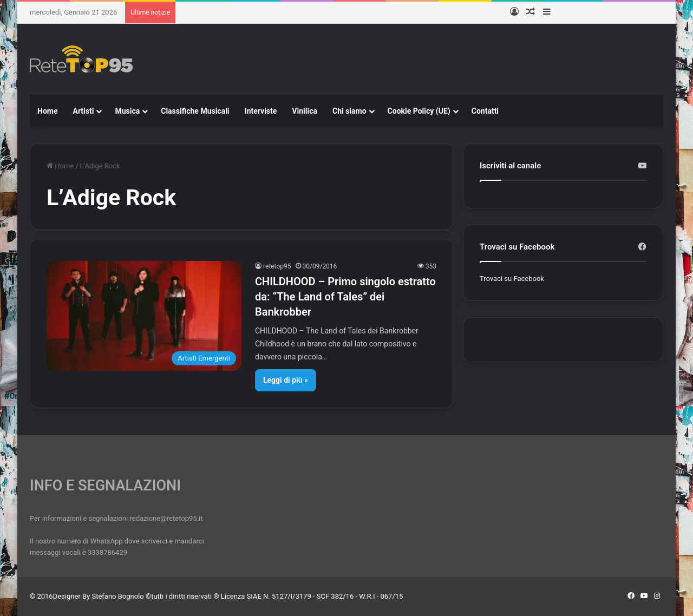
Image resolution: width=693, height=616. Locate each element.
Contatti (485, 111)
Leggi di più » (286, 380)
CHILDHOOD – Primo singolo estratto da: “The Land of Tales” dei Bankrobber (345, 297)
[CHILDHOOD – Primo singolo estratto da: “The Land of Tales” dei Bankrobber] (144, 316)
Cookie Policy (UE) (419, 111)
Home (47, 111)
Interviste (261, 111)
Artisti (83, 111)
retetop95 (277, 266)
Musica (127, 111)
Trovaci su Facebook (512, 278)
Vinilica (305, 111)
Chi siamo (349, 111)
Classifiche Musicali (195, 111)
